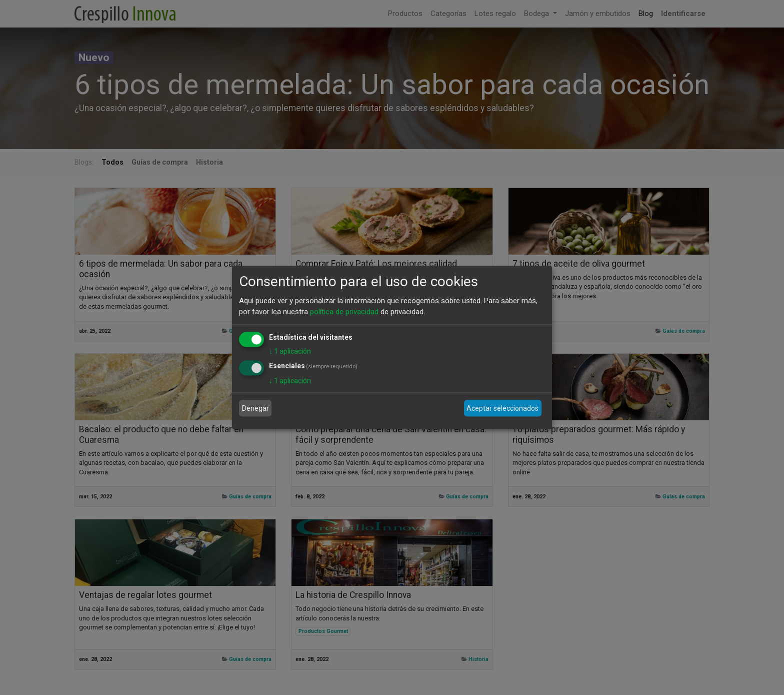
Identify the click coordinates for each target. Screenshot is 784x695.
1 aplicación (290, 351)
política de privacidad (344, 312)
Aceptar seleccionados (502, 408)
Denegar (255, 408)
